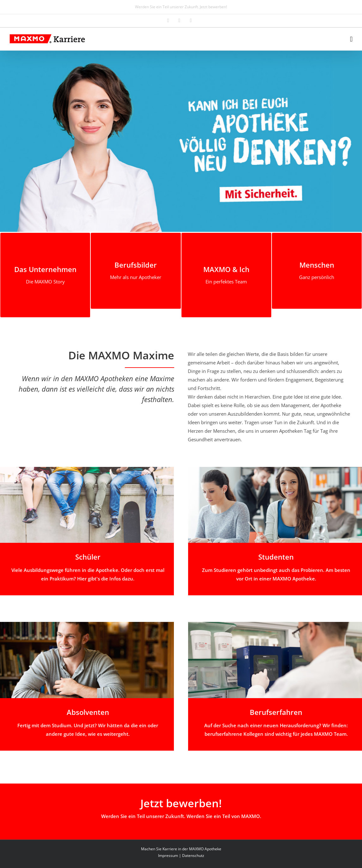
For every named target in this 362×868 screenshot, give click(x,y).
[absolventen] (87, 624)
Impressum (168, 856)
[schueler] (87, 469)
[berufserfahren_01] (275, 624)
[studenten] (275, 469)
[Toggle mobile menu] (351, 39)
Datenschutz (193, 856)
